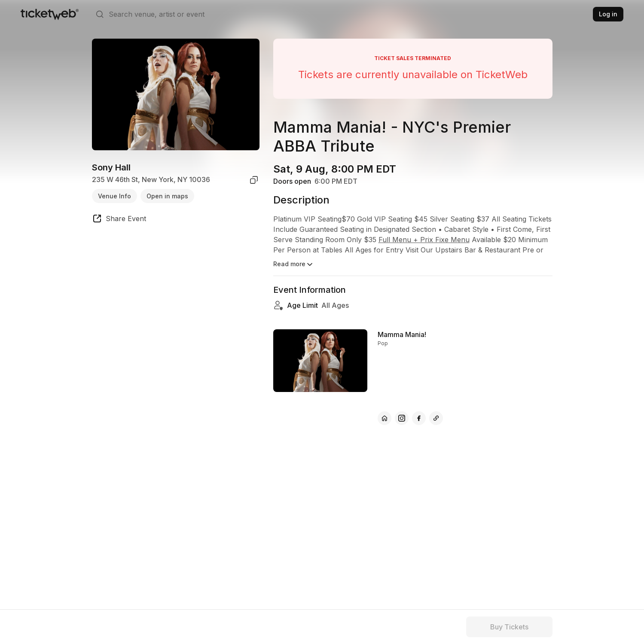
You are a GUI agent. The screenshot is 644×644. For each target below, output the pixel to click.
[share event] (119, 220)
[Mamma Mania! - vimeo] (436, 418)
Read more (294, 264)
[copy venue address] (254, 180)
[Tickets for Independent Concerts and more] (50, 14)
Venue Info (114, 196)
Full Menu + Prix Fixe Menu (424, 240)
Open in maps (167, 196)
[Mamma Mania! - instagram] (402, 418)
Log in (608, 14)
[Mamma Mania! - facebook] (419, 418)
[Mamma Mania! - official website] (385, 418)
